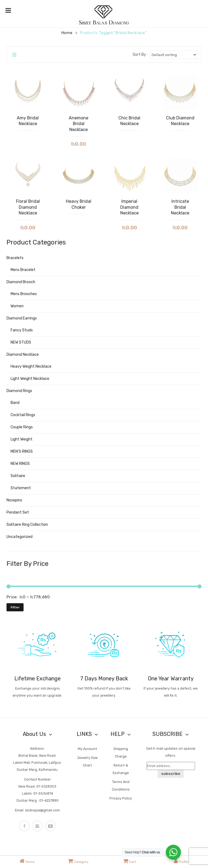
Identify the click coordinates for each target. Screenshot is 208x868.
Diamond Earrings (22, 318)
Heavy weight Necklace (31, 366)
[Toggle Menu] (8, 10)
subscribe (171, 774)
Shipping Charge (121, 753)
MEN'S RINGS (22, 451)
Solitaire (18, 476)
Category (78, 861)
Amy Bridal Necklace (28, 121)
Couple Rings (22, 427)
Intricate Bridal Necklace (180, 207)
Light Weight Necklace (30, 379)
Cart (130, 861)
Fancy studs (22, 330)
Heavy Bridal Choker (79, 204)
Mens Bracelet (23, 270)
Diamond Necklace (23, 355)
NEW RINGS (20, 464)
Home (67, 33)
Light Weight (22, 439)
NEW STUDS (21, 342)
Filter (15, 607)
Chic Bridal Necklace (129, 121)
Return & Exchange (121, 769)
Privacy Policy (121, 798)
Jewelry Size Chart (87, 761)
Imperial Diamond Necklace (129, 207)
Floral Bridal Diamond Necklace (28, 207)
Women (17, 306)
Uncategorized (19, 537)
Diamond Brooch (21, 282)
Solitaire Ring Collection (27, 525)
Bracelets (15, 258)
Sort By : (140, 55)
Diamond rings (19, 391)
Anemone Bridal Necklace (79, 124)
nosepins (14, 500)
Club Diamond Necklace (180, 121)
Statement (21, 488)
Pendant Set (18, 512)
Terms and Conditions (121, 786)
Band (15, 403)
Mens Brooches (24, 294)
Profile (181, 861)
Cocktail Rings (23, 415)
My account (87, 749)
